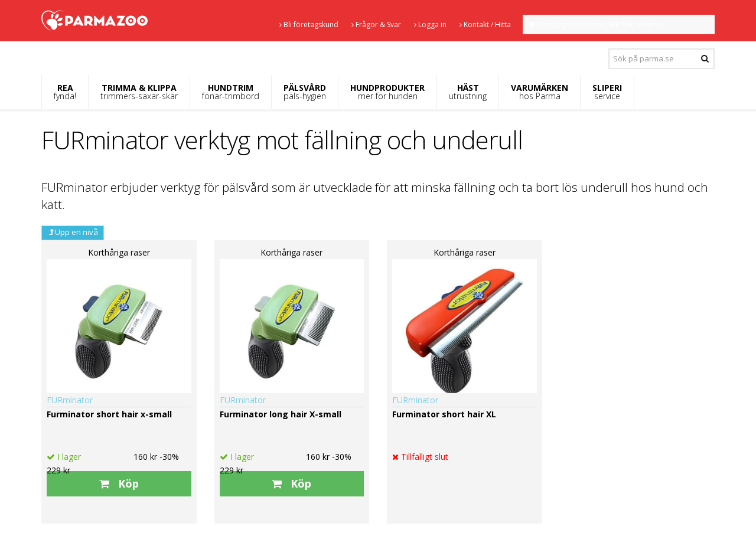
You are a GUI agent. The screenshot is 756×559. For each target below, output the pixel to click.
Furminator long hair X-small (281, 414)
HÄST (468, 92)
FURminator (70, 400)
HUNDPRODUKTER (387, 92)
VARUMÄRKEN (540, 92)
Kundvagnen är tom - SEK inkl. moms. (597, 24)
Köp (119, 483)
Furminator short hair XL (444, 414)
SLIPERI (607, 92)
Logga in (430, 24)
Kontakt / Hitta (485, 24)
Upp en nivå (73, 232)
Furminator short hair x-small (109, 414)
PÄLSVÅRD (305, 92)
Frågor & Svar (376, 24)
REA (65, 92)
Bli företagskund (309, 24)
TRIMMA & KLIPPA (139, 92)
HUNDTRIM (231, 92)
